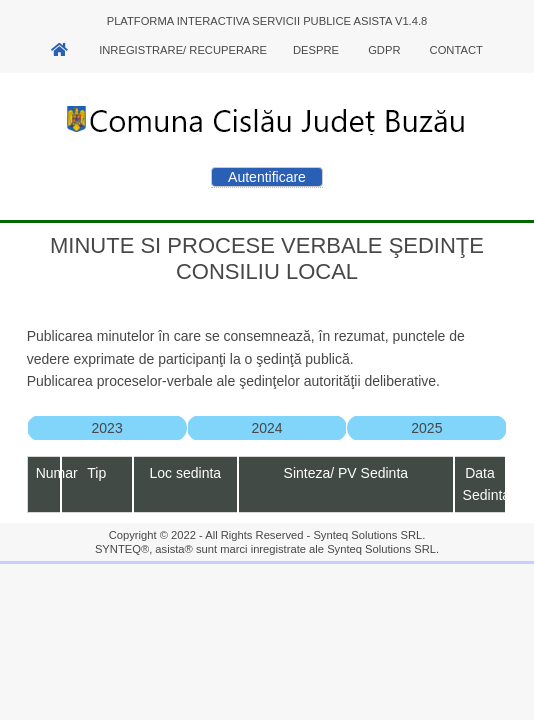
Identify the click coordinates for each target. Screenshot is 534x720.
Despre (316, 50)
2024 (266, 428)
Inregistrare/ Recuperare (183, 50)
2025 (426, 428)
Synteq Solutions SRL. (369, 535)
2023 (107, 428)
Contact (456, 50)
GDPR (384, 50)
